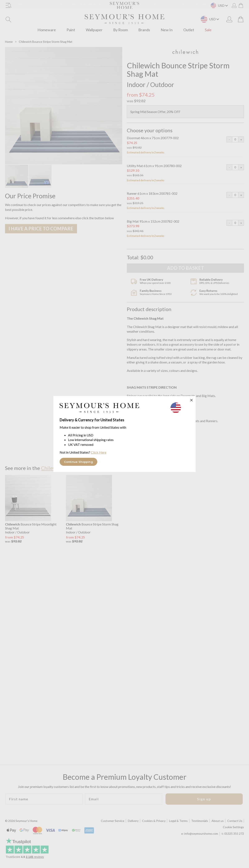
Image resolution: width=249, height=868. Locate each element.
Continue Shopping (78, 462)
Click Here (99, 452)
